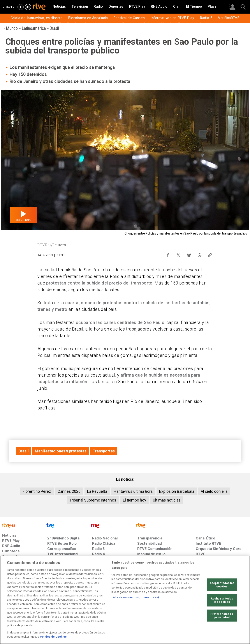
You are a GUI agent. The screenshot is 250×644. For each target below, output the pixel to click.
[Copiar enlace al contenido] (210, 254)
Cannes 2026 (69, 491)
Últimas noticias (167, 500)
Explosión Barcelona (177, 491)
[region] (125, 600)
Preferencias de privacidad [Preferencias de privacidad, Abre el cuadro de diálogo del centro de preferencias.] (222, 616)
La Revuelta (97, 491)
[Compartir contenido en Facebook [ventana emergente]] (168, 254)
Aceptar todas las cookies (222, 585)
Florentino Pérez (37, 491)
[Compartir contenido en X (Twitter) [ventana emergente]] (178, 254)
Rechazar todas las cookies (222, 600)
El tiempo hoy (135, 500)
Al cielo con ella (214, 491)
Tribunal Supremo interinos (93, 500)
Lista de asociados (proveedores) (135, 597)
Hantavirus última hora (133, 491)
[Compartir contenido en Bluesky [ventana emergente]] (189, 254)
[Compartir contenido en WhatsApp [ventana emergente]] (199, 254)
